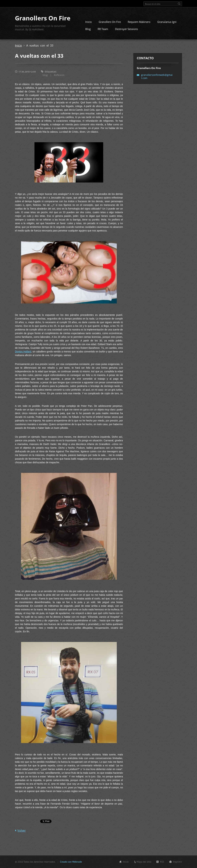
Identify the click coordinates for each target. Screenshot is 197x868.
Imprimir (178, 862)
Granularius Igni (167, 22)
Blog (88, 29)
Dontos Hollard (23, 352)
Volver (22, 831)
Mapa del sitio (144, 862)
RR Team (103, 29)
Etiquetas (50, 72)
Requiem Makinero (139, 22)
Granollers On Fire (110, 22)
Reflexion (59, 75)
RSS (162, 862)
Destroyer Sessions (126, 29)
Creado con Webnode (71, 862)
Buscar (179, 4)
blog (45, 75)
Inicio (88, 22)
